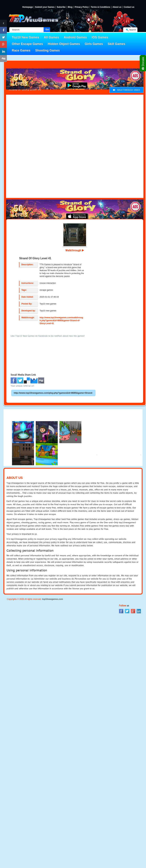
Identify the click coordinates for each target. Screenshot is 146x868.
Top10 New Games (26, 37)
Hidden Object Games (64, 44)
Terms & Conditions (101, 7)
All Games (52, 37)
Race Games (21, 50)
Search (133, 30)
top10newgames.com (52, 599)
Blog (70, 7)
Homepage (28, 7)
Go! (47, 30)
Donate (143, 63)
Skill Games (116, 44)
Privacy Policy (82, 7)
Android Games (75, 37)
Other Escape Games (27, 44)
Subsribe (61, 7)
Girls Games (94, 44)
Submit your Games (45, 7)
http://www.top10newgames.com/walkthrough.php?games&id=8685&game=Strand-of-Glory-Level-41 (61, 320)
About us (117, 7)
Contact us (129, 7)
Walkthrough (75, 250)
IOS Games (100, 37)
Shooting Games (47, 50)
